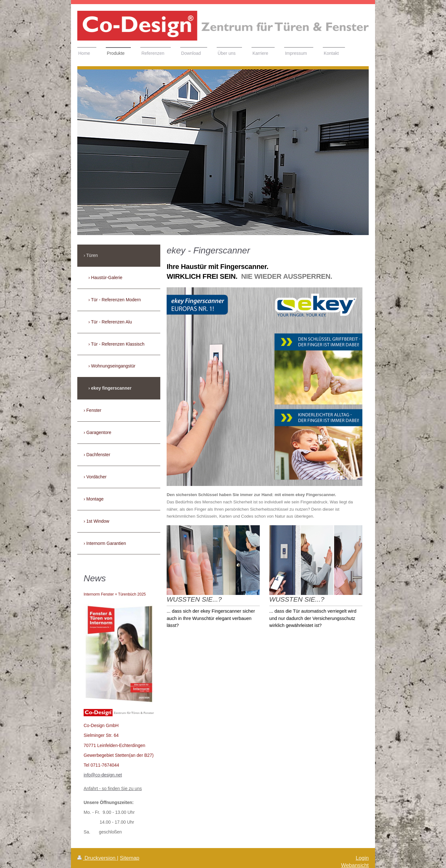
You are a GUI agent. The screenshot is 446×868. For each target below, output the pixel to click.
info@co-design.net (103, 775)
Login (362, 858)
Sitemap (130, 858)
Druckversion (97, 858)
